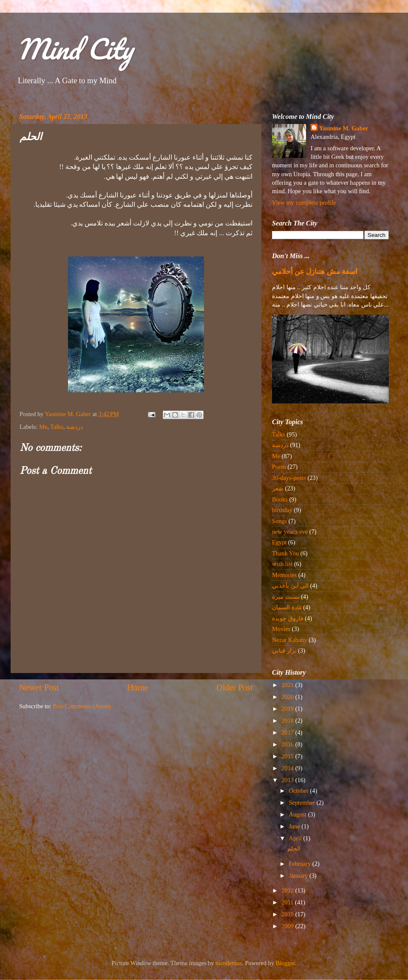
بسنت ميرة (286, 597)
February (301, 864)
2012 (288, 890)
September (303, 803)
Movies (281, 629)
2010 (288, 914)
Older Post (235, 687)
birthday (282, 510)
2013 (288, 780)
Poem (279, 467)
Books (280, 499)
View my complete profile (304, 203)
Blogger (286, 963)
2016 (288, 744)
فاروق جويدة (288, 618)
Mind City (75, 49)
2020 (288, 697)
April (296, 838)
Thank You (285, 553)
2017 (288, 732)
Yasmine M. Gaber (344, 128)
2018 (288, 721)
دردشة (75, 427)
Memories (284, 575)
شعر (278, 488)
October (300, 791)
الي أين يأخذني (290, 586)
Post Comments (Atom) (82, 706)
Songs (279, 521)
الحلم (294, 848)
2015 (288, 756)
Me (43, 427)
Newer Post (39, 687)
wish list (282, 564)
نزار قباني (284, 651)
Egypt (279, 542)
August (299, 814)
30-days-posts (289, 478)
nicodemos (229, 963)
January (299, 876)
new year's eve (290, 532)
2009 (288, 926)
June (295, 826)
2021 (288, 685)
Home (137, 687)
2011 (288, 902)
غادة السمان (287, 607)
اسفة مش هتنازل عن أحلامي (315, 272)
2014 (288, 768)
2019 (288, 709)
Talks (57, 427)
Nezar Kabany (290, 640)
